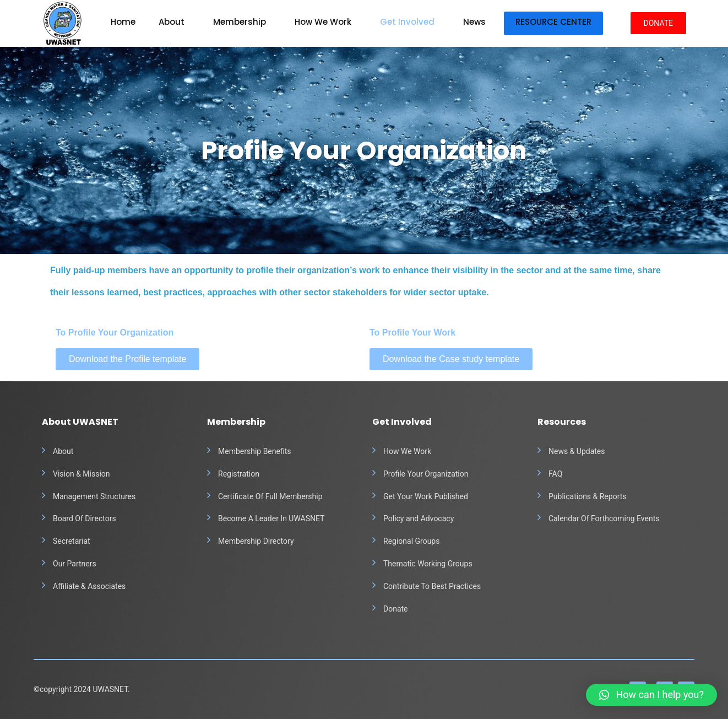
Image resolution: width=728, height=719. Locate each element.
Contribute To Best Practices (432, 586)
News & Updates (577, 451)
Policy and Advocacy (419, 518)
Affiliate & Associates (89, 586)
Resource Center (553, 22)
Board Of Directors (85, 518)
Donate (396, 609)
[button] (651, 695)
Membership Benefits (255, 451)
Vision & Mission (82, 474)
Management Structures (94, 496)
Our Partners (75, 564)
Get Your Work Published (426, 496)
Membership (240, 22)
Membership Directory (256, 541)
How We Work (323, 22)
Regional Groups (411, 541)
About (172, 22)
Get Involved (407, 22)
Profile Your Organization (426, 474)
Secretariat (72, 541)
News (474, 22)
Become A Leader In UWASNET (271, 518)
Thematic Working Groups (428, 564)
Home (123, 22)
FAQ (555, 474)
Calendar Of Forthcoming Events (604, 518)
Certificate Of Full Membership (270, 496)
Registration (239, 474)
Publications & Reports (588, 496)
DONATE (659, 23)
